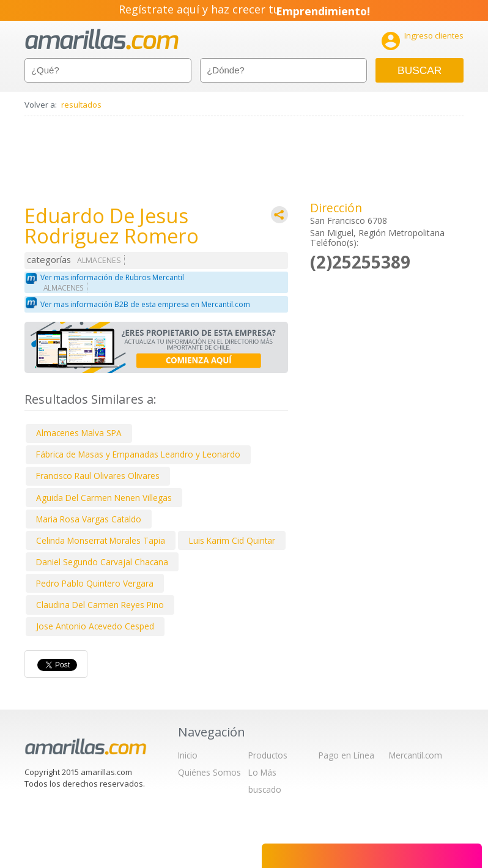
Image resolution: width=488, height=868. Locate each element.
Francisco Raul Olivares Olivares (98, 476)
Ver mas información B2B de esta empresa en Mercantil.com (145, 304)
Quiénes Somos (209, 772)
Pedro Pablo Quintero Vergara (95, 583)
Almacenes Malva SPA (79, 433)
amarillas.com (102, 39)
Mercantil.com (416, 755)
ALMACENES (99, 260)
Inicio (188, 755)
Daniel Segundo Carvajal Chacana (102, 562)
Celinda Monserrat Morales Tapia (101, 540)
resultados (81, 105)
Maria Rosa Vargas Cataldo (89, 519)
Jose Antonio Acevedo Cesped (95, 626)
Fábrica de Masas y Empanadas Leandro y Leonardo (138, 454)
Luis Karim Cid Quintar (232, 540)
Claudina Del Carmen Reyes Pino (100, 605)
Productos (268, 755)
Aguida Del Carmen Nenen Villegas (104, 498)
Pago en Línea (346, 755)
